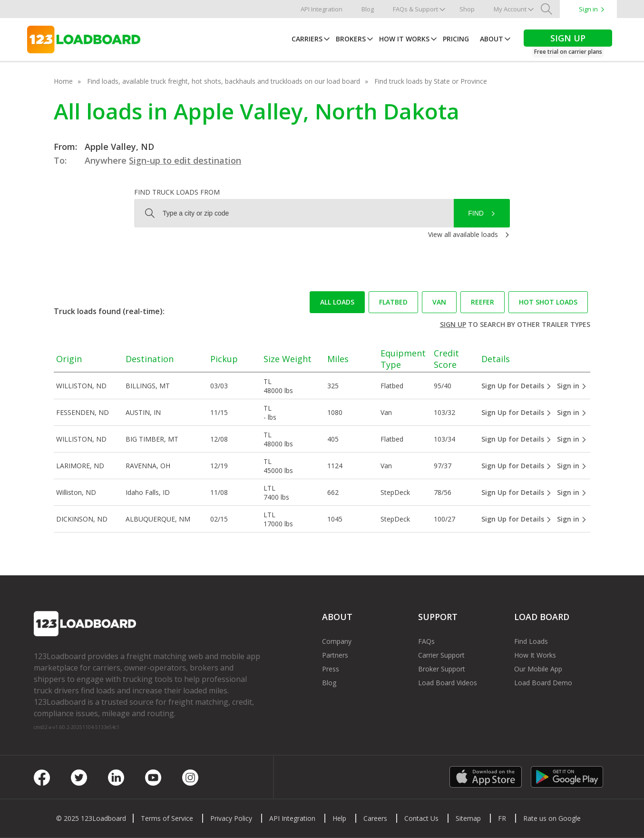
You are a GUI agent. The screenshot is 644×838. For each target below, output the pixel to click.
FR (502, 818)
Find (476, 213)
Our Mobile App (538, 669)
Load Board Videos (448, 683)
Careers (375, 818)
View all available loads (463, 234)
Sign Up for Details (517, 386)
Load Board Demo (543, 683)
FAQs (426, 641)
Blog (368, 9)
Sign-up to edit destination (185, 160)
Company (337, 641)
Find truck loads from (177, 192)
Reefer (483, 302)
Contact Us (421, 818)
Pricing (456, 39)
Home (63, 81)
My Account (510, 9)
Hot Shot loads (548, 302)
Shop (467, 9)
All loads (337, 302)
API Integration (322, 9)
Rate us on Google (552, 818)
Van (439, 302)
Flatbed (393, 302)
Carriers (307, 39)
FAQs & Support (415, 9)
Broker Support (442, 669)
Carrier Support (441, 655)
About (492, 39)
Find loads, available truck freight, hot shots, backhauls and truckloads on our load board (224, 81)
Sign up (453, 324)
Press (331, 669)
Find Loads (531, 641)
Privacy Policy (231, 818)
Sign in (588, 9)
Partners (335, 655)
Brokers (351, 39)
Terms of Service (167, 818)
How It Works (404, 39)
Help (339, 818)
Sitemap (468, 818)
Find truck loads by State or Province (431, 81)
